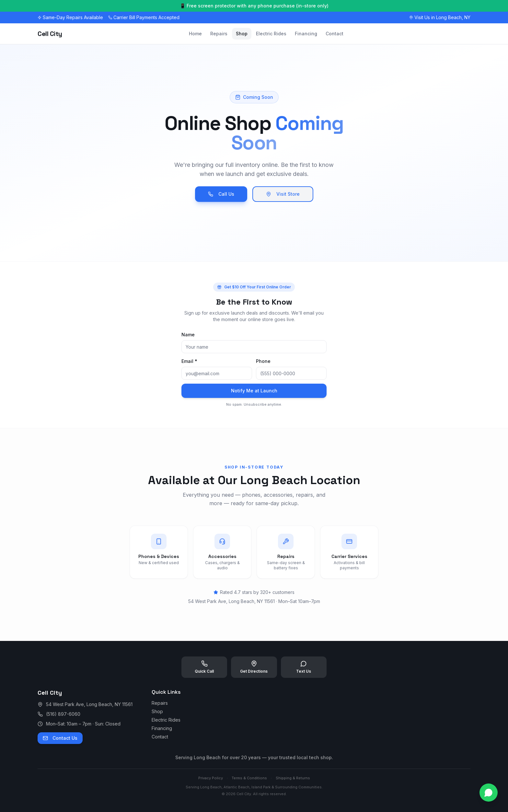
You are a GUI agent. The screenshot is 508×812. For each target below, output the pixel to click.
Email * (189, 361)
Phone (263, 361)
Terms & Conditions (249, 778)
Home (195, 34)
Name (188, 335)
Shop (242, 34)
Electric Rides (271, 34)
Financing (306, 34)
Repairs (219, 34)
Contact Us (60, 738)
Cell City (50, 34)
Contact (335, 34)
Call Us (221, 194)
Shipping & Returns (293, 778)
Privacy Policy (211, 778)
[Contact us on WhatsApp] (489, 793)
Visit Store (283, 194)
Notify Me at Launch (254, 391)
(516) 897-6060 (63, 714)
